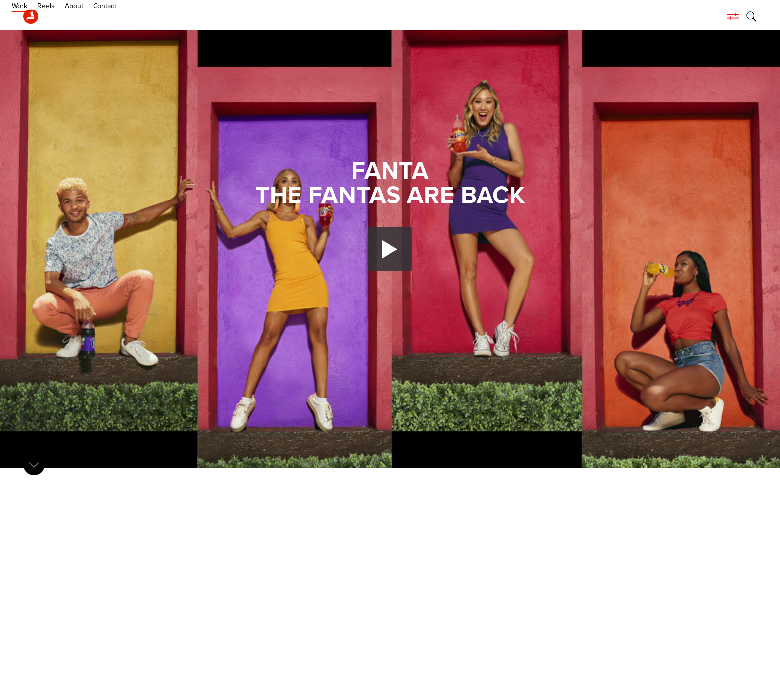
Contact (146, 16)
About (115, 16)
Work (61, 16)
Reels (87, 16)
